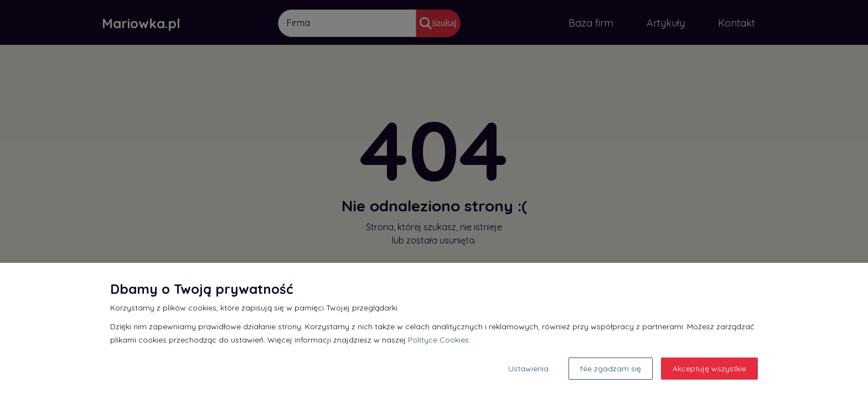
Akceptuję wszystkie (709, 369)
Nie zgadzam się (611, 369)
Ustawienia (528, 369)
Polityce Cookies (438, 340)
